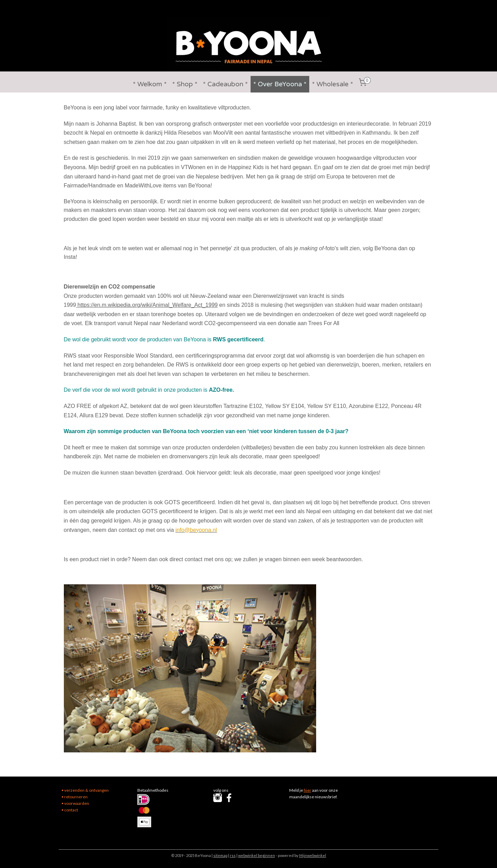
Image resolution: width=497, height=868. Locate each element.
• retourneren (75, 797)
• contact (70, 810)
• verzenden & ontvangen (85, 790)
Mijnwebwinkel (313, 855)
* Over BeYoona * (280, 84)
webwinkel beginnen (257, 855)
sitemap (220, 855)
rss (233, 855)
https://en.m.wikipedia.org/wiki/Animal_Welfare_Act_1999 (148, 305)
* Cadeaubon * (225, 84)
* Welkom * (150, 84)
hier (308, 790)
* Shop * (185, 84)
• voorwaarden (75, 803)
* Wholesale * (333, 84)
